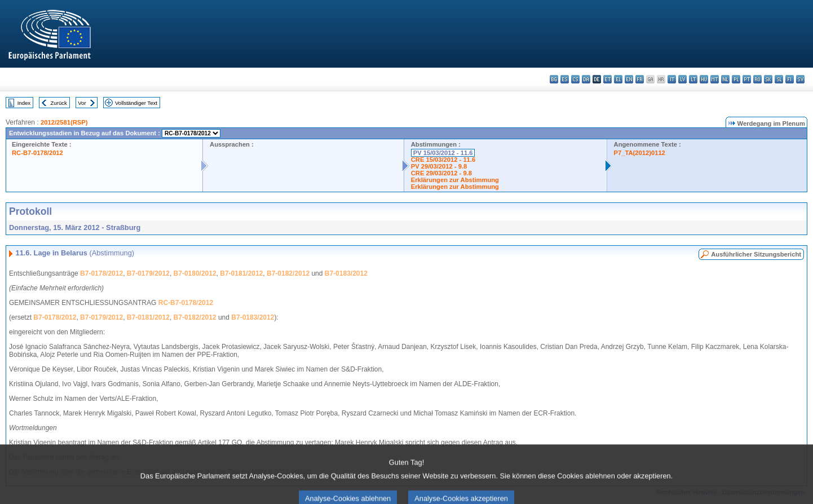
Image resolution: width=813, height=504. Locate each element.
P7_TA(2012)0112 (640, 153)
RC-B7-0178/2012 (37, 153)
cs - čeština (575, 79)
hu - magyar (704, 79)
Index (24, 103)
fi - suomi (790, 79)
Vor (82, 103)
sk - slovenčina (768, 79)
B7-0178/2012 (101, 273)
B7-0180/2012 (195, 273)
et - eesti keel (607, 79)
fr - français (640, 79)
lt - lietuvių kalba (693, 79)
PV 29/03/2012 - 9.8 (439, 166)
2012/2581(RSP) (64, 122)
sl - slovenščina (779, 79)
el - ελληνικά (618, 79)
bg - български (554, 79)
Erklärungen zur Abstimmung (455, 180)
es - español (565, 79)
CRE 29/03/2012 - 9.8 (441, 173)
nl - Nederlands (725, 79)
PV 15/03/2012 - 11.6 (443, 153)
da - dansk (586, 79)
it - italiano (672, 79)
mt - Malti (715, 79)
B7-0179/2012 (148, 273)
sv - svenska (800, 79)
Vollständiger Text (136, 103)
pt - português (747, 79)
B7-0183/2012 (346, 273)
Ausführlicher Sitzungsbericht (756, 254)
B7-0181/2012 (241, 273)
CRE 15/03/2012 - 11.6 (443, 160)
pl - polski (736, 79)
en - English (629, 79)
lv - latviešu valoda (682, 79)
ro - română (757, 79)
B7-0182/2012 (288, 273)
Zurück (59, 103)
